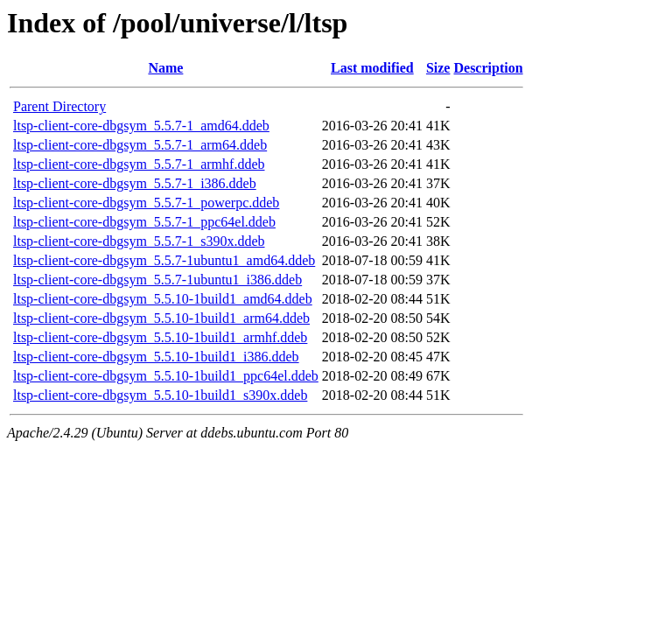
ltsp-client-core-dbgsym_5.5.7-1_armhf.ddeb (139, 164)
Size (438, 68)
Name (165, 68)
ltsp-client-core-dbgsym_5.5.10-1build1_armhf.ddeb (160, 337)
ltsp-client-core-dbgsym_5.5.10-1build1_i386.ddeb (156, 357)
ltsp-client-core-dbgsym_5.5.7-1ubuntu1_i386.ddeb (157, 280)
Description (488, 68)
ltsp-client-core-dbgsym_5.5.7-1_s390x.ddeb (139, 241)
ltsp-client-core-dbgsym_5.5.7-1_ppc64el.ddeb (144, 222)
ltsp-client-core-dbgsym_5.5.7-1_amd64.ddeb (141, 126)
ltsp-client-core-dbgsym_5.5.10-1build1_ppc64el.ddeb (166, 376)
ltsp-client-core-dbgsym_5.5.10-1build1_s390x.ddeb (160, 395)
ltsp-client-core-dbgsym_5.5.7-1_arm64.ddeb (140, 145)
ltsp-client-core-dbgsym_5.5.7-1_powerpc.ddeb (146, 203)
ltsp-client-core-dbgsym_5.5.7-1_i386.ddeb (135, 183)
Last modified (372, 68)
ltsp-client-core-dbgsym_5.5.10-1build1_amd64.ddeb (163, 299)
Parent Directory (59, 106)
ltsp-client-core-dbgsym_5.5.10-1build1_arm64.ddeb (161, 318)
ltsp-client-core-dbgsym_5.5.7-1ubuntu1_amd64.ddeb (164, 260)
